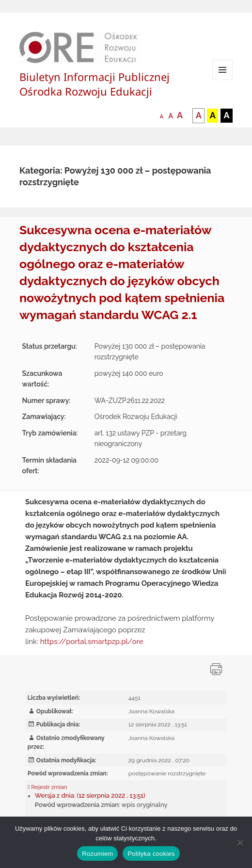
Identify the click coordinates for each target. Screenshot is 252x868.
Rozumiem (97, 854)
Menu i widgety (223, 80)
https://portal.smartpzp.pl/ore (92, 642)
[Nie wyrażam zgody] (240, 842)
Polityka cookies (151, 854)
